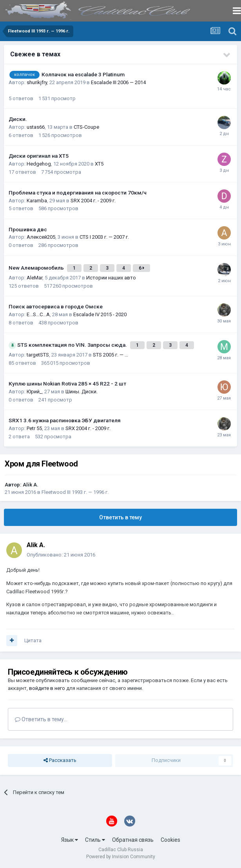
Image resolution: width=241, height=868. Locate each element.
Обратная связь (133, 840)
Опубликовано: (61, 555)
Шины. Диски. (82, 392)
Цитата (33, 640)
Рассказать (60, 760)
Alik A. (31, 485)
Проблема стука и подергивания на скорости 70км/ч (78, 193)
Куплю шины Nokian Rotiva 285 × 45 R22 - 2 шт (67, 384)
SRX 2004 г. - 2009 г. (93, 201)
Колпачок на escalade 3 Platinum (83, 74)
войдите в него (47, 688)
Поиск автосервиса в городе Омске (56, 306)
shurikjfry (37, 82)
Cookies (170, 840)
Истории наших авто (111, 278)
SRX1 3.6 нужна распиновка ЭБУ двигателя (65, 420)
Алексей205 (41, 237)
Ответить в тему (120, 517)
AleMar (34, 278)
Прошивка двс (28, 229)
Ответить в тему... (41, 719)
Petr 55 (34, 428)
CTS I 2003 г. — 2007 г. (104, 237)
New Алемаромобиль (37, 268)
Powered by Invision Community (121, 857)
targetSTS (38, 355)
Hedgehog (39, 164)
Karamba (37, 201)
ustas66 (36, 127)
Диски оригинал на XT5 (39, 156)
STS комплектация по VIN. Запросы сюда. (73, 345)
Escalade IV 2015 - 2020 (100, 314)
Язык (70, 840)
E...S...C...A (38, 314)
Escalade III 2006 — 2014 (118, 82)
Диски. (18, 119)
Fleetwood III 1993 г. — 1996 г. (75, 492)
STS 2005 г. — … (111, 355)
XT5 (99, 164)
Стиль (95, 840)
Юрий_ (34, 392)
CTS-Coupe (86, 127)
